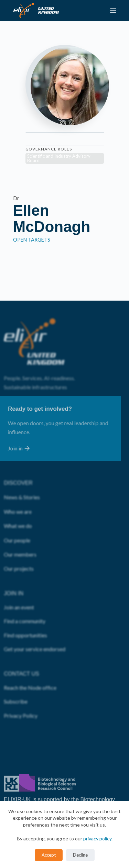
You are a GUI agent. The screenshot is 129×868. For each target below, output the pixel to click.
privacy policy (97, 838)
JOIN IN (14, 576)
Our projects (19, 551)
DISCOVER (18, 466)
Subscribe (16, 684)
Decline (80, 855)
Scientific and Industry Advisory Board (59, 158)
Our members (20, 537)
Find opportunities (25, 618)
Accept (49, 855)
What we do (18, 509)
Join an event (19, 590)
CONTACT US (21, 656)
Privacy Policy (21, 698)
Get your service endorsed (35, 632)
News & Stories (22, 480)
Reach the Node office (30, 670)
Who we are (18, 494)
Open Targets (32, 240)
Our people (17, 523)
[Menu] (113, 10)
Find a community (25, 604)
